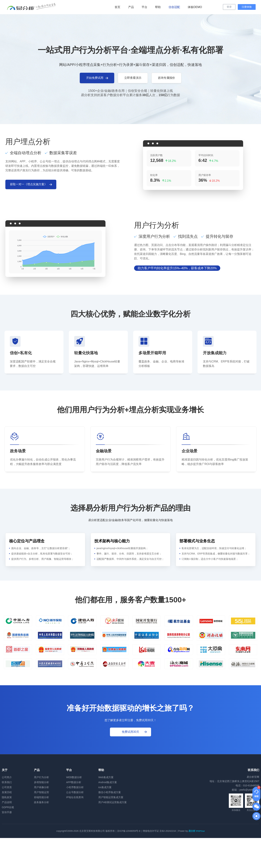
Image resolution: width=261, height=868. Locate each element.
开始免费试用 (97, 78)
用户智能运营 (41, 792)
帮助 (158, 7)
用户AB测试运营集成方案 (113, 802)
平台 (144, 7)
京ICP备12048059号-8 (129, 831)
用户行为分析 (41, 777)
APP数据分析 (74, 782)
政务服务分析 (41, 802)
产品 (131, 7)
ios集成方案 (105, 787)
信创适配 (174, 7)
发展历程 (7, 792)
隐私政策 (7, 797)
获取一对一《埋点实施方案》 (31, 185)
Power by (191, 831)
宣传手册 (7, 812)
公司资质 (7, 787)
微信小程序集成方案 (110, 792)
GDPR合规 (8, 807)
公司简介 (7, 777)
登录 (229, 7)
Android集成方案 (108, 782)
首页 (117, 7)
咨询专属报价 (166, 78)
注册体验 (247, 7)
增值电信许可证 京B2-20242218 (159, 831)
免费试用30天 (135, 732)
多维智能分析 (41, 782)
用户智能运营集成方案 (111, 797)
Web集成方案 (106, 777)
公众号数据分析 (75, 792)
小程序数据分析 (75, 787)
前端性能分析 (41, 797)
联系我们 (7, 782)
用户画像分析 (41, 787)
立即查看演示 (133, 78)
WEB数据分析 (74, 777)
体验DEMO (195, 7)
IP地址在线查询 (75, 797)
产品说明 (7, 802)
